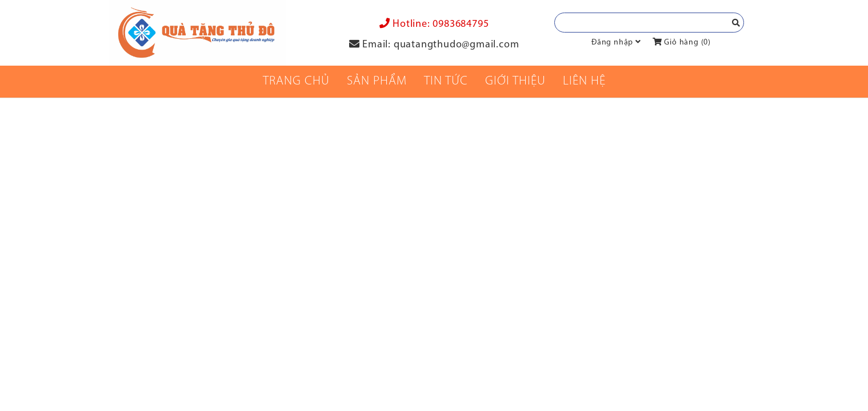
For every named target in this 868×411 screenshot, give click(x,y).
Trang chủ (296, 81)
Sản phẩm (377, 81)
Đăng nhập (612, 43)
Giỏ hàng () (682, 43)
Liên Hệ (584, 81)
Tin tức (446, 81)
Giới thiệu (515, 81)
